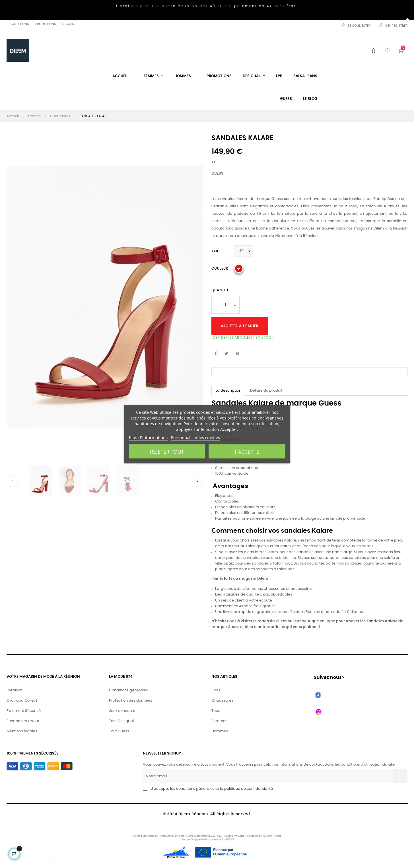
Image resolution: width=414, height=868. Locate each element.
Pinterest (237, 354)
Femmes (219, 721)
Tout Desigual (121, 721)
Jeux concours (122, 711)
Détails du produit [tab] (266, 391)
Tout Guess (119, 731)
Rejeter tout (167, 452)
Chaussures (222, 701)
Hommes (220, 731)
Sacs (216, 690)
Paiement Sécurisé (24, 711)
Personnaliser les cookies (195, 437)
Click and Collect (22, 701)
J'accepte (247, 452)
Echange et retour (23, 721)
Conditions (19, 24)
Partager (216, 354)
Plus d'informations (148, 437)
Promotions (46, 24)
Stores (68, 24)
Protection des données (131, 701)
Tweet (226, 354)
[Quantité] (226, 305)
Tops (216, 711)
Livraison (15, 690)
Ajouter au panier (240, 326)
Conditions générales (128, 690)
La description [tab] (228, 391)
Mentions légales (22, 731)
